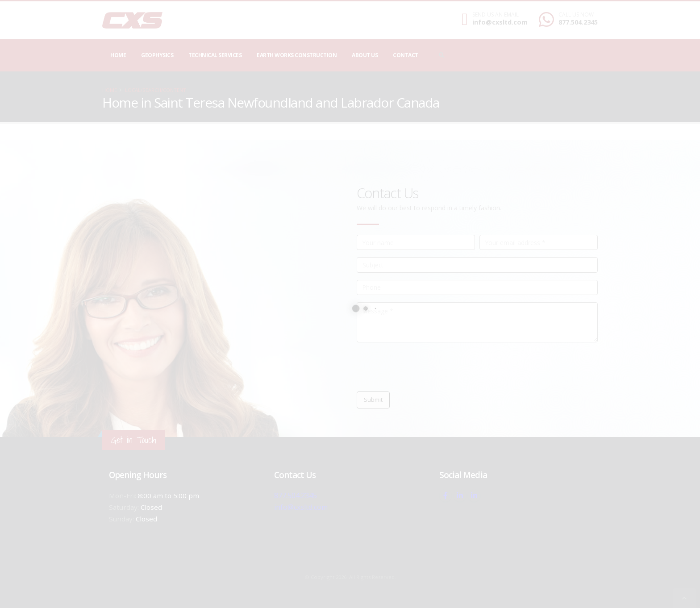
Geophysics (157, 55)
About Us (365, 55)
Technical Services (215, 55)
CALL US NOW (576, 15)
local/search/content (156, 90)
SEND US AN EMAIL (496, 15)
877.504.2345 (578, 22)
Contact (406, 55)
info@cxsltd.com (500, 22)
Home (118, 55)
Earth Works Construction (297, 55)
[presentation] (425, 367)
